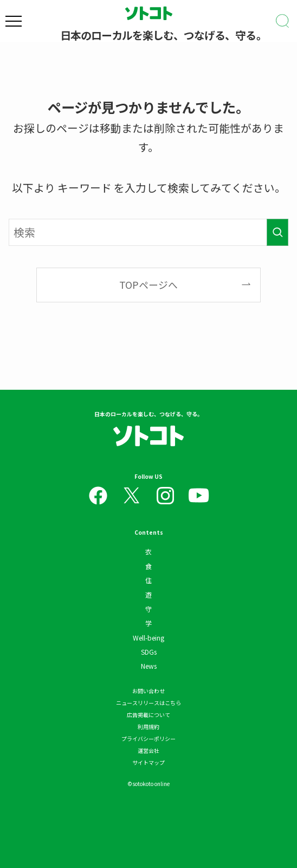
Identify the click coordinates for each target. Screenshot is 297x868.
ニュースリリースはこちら (148, 703)
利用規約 (148, 727)
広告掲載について (148, 715)
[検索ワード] (148, 232)
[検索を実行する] (277, 232)
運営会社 (148, 750)
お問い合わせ (148, 691)
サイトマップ (148, 762)
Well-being (148, 638)
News (149, 666)
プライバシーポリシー (148, 739)
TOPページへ (148, 284)
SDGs (149, 652)
